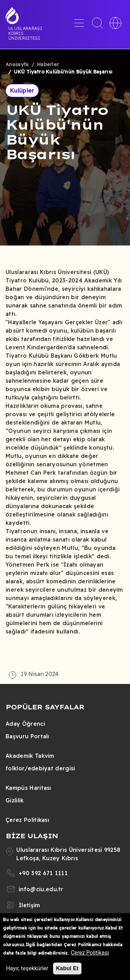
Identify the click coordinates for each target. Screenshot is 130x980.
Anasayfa (17, 64)
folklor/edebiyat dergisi (40, 768)
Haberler (48, 64)
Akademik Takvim (30, 756)
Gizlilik (15, 800)
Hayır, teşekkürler (27, 968)
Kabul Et (67, 968)
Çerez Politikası (27, 820)
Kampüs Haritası (28, 788)
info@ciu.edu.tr (41, 889)
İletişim (29, 905)
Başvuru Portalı (27, 736)
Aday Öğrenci (25, 724)
